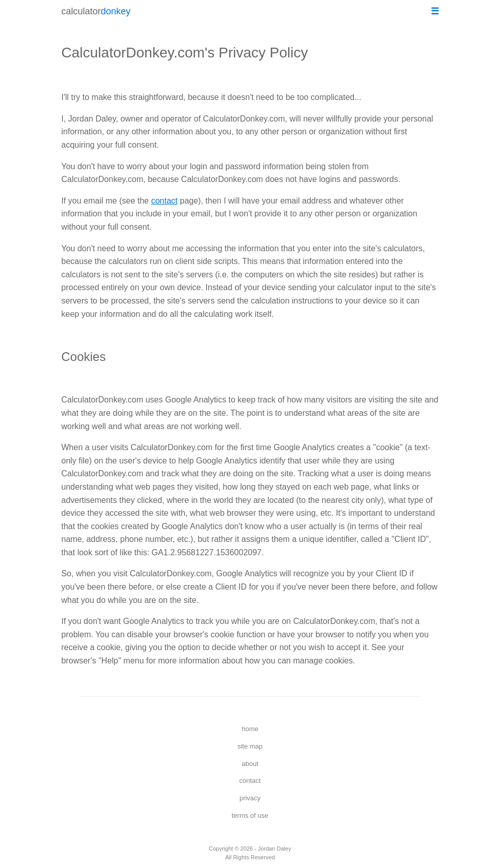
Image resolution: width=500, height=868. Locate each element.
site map (250, 746)
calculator (96, 11)
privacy (250, 798)
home (250, 729)
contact (165, 201)
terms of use (250, 815)
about (250, 764)
